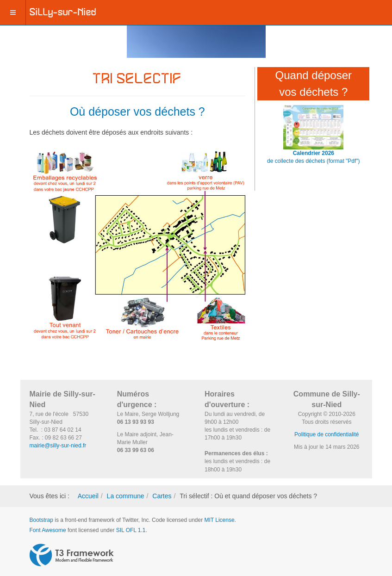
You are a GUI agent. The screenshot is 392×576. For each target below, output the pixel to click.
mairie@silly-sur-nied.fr (58, 446)
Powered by (72, 555)
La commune (126, 496)
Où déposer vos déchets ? (137, 111)
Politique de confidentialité (327, 434)
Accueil (88, 496)
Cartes (162, 496)
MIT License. (220, 520)
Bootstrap (41, 520)
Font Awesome (48, 530)
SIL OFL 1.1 (131, 530)
